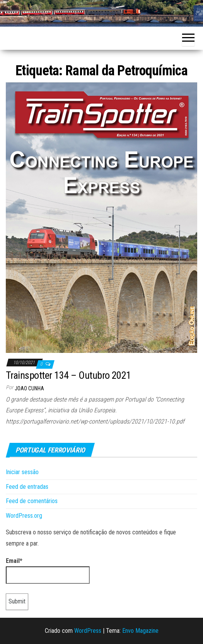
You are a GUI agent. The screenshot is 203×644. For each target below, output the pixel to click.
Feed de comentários (32, 501)
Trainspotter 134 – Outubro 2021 (68, 375)
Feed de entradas (27, 487)
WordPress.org (24, 516)
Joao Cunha (29, 388)
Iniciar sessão (22, 472)
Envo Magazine (140, 631)
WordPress (88, 631)
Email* (48, 571)
